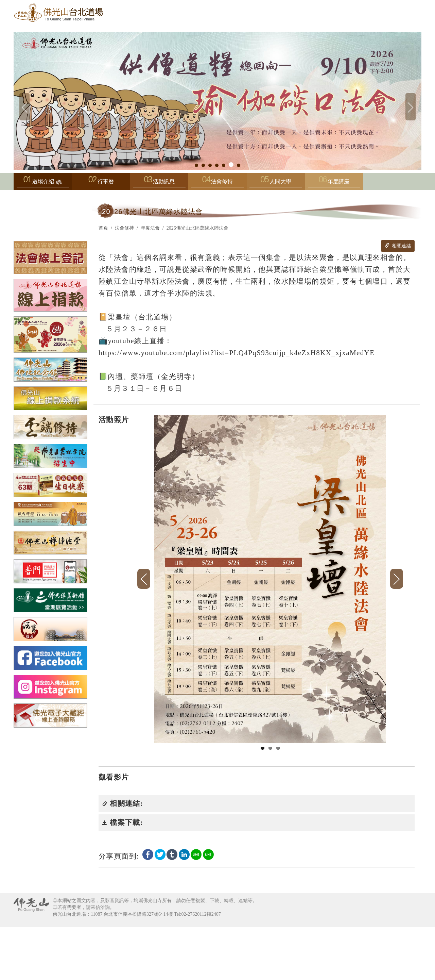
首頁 (103, 228)
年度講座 (334, 183)
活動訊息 (159, 183)
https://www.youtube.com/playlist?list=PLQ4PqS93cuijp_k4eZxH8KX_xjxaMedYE (237, 353)
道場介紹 (43, 183)
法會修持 (217, 183)
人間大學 (276, 183)
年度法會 (150, 228)
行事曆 (106, 181)
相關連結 (398, 246)
